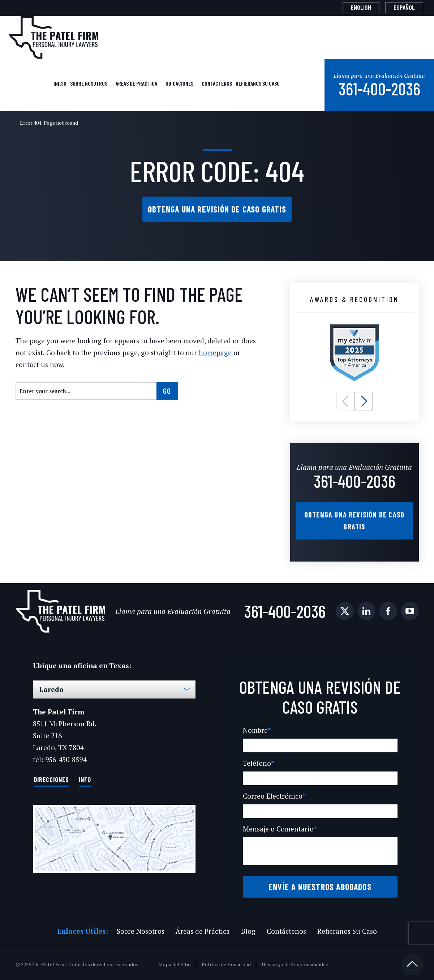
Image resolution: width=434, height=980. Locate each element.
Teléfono (257, 760)
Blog (247, 928)
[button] (345, 400)
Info (85, 776)
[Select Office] (114, 687)
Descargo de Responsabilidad (295, 961)
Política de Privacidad (226, 961)
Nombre (256, 727)
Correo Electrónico (273, 793)
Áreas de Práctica (137, 83)
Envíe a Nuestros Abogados (320, 883)
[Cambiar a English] (361, 8)
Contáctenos (216, 83)
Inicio (60, 83)
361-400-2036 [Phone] (379, 87)
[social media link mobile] (345, 609)
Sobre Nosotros (89, 83)
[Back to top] (412, 961)
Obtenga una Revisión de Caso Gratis (217, 208)
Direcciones (51, 776)
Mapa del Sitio (175, 961)
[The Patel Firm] (53, 37)
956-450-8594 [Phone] (65, 757)
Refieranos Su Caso (257, 83)
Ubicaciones (180, 83)
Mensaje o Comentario (279, 826)
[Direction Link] (114, 836)
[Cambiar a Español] (404, 8)
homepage (208, 351)
